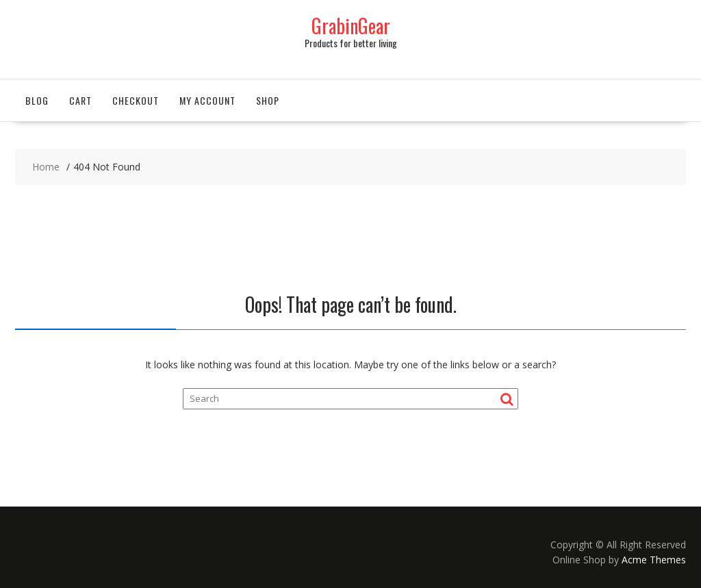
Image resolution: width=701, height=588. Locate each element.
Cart (80, 100)
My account (207, 100)
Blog (37, 100)
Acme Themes (654, 560)
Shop (268, 100)
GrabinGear (351, 26)
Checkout (136, 100)
